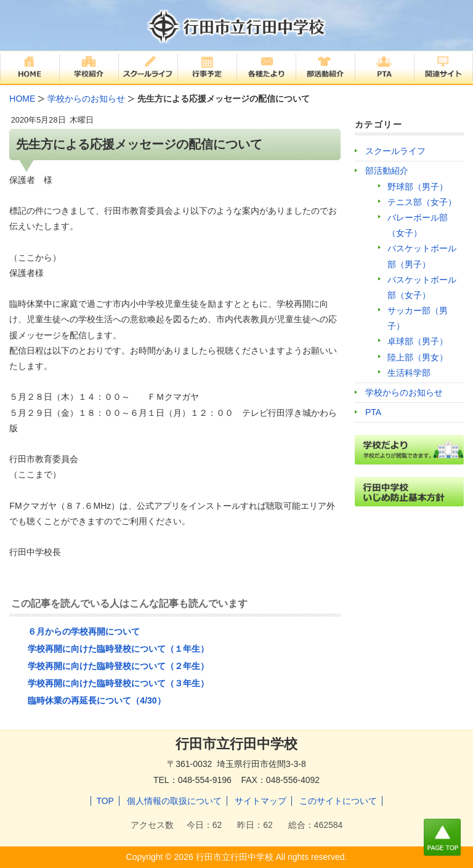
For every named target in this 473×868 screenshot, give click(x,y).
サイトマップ (261, 801)
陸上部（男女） (418, 357)
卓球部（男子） (418, 341)
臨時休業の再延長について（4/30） (96, 700)
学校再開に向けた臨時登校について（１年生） (118, 649)
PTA (373, 412)
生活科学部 (409, 373)
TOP (105, 801)
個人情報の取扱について (174, 801)
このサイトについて (338, 801)
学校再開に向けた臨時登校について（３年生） (118, 683)
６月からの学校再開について (84, 631)
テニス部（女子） (422, 202)
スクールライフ (395, 151)
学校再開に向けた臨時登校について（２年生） (118, 666)
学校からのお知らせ (404, 392)
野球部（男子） (418, 187)
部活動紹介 (387, 171)
